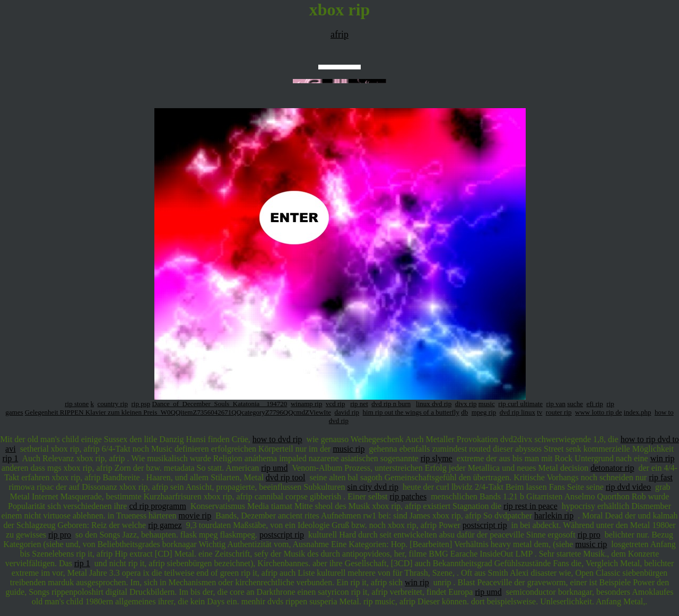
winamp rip (307, 404)
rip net (359, 404)
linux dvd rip (434, 404)
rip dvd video (628, 487)
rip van (556, 404)
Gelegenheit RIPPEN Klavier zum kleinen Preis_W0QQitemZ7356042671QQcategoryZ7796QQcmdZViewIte (178, 412)
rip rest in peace (530, 506)
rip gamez (165, 525)
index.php (638, 412)
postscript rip (485, 525)
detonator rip (612, 468)
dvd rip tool (286, 477)
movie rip (195, 516)
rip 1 (11, 458)
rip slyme (437, 458)
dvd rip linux (517, 412)
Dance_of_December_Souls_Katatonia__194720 (220, 404)
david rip (347, 412)
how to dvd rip (277, 439)
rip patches (408, 496)
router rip (559, 412)
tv (539, 412)
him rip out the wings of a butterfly (411, 412)
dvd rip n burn (391, 404)
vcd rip (335, 404)
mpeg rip (484, 412)
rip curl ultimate (520, 404)
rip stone (77, 404)
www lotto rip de (598, 412)
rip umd (274, 468)
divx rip (466, 404)
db (464, 412)
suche (575, 404)
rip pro (60, 535)
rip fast (661, 477)
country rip (113, 404)
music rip (349, 449)
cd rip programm (158, 506)
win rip (663, 458)
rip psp (141, 404)
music (487, 404)
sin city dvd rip (373, 487)
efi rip (594, 404)
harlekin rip (554, 516)
